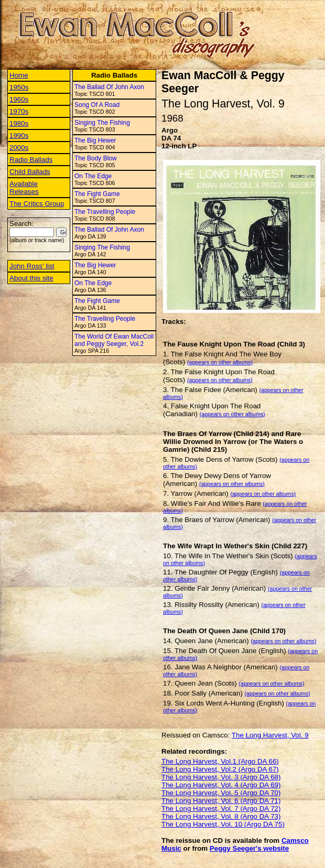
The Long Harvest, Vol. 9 (270, 735)
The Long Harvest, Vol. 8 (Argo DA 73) (221, 816)
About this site (31, 278)
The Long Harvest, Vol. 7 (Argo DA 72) (221, 809)
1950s (19, 87)
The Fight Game (97, 194)
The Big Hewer (95, 140)
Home (19, 75)
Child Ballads (30, 172)
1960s (19, 99)
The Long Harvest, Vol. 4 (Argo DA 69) (221, 785)
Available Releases (24, 188)
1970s (19, 111)
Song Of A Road (97, 105)
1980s (19, 123)
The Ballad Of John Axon (109, 87)
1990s (19, 135)
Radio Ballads (31, 160)
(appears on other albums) (220, 362)
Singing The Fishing (102, 123)
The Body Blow (96, 158)
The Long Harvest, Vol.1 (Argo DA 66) (220, 761)
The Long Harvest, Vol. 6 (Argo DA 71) (221, 801)
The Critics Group (37, 204)
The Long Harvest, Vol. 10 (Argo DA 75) (223, 824)
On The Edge (93, 176)
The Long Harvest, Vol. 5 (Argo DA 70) (221, 793)
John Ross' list (32, 266)
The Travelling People (105, 212)
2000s (19, 148)
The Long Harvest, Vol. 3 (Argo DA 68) (221, 777)
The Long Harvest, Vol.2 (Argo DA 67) (220, 769)
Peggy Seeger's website (249, 848)
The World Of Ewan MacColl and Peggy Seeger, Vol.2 (114, 340)
